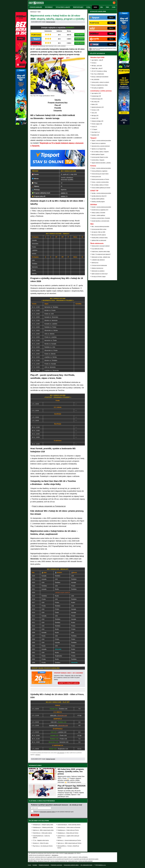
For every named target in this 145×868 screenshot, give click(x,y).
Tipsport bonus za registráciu (99, 143)
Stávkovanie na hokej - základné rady (101, 257)
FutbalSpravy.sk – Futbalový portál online (43, 827)
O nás (29, 865)
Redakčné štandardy (44, 865)
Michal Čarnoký (51, 22)
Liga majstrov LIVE (96, 93)
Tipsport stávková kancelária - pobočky (101, 163)
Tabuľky (58, 100)
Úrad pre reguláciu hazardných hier (59, 861)
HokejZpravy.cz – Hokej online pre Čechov (68, 833)
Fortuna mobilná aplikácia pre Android (101, 188)
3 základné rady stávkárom (98, 260)
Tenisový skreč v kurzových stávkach (101, 246)
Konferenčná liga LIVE (97, 99)
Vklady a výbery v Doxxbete (98, 213)
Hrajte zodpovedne (61, 753)
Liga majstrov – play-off (97, 60)
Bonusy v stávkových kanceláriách (100, 77)
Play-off (58, 105)
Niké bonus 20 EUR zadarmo (99, 235)
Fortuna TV (94, 127)
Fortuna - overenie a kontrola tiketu (100, 182)
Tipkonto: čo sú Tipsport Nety (99, 149)
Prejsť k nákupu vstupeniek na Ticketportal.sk (49, 506)
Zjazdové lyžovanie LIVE (98, 107)
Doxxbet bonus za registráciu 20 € (100, 210)
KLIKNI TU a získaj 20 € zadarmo (69, 683)
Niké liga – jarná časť (97, 66)
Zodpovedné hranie (73, 861)
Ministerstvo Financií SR (44, 861)
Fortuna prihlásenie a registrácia (99, 171)
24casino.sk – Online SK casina (41, 843)
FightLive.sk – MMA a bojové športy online (43, 830)
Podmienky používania (56, 865)
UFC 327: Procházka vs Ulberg (99, 71)
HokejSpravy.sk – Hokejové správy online (43, 825)
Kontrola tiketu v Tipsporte (98, 160)
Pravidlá (58, 108)
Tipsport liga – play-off (97, 68)
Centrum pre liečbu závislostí (85, 861)
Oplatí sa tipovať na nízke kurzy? (100, 274)
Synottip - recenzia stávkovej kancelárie (101, 193)
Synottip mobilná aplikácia (98, 199)
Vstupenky (58, 111)
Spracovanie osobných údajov (71, 865)
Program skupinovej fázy (58, 103)
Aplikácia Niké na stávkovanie (99, 240)
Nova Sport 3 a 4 (96, 132)
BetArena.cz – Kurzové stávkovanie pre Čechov (69, 840)
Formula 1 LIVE (95, 110)
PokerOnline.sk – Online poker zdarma (42, 833)
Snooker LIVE (95, 118)
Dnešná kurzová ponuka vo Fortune (100, 179)
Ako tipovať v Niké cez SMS (98, 232)
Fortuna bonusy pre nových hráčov (100, 174)
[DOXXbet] (21, 67)
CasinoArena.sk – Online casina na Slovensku (69, 827)
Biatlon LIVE (95, 104)
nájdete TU (64, 193)
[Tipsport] (124, 67)
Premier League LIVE (97, 124)
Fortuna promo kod (96, 177)
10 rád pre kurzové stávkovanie (99, 265)
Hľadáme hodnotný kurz (97, 268)
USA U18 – (58, 715)
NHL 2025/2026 (95, 79)
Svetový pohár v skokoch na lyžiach (100, 82)
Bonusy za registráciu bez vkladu (100, 85)
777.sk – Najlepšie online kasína (41, 840)
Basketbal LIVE (95, 135)
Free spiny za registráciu (98, 88)
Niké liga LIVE (95, 116)
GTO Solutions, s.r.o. (101, 865)
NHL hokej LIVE (95, 102)
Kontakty (35, 865)
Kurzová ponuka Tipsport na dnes (100, 157)
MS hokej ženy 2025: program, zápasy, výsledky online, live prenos (71, 771)
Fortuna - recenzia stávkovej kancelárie (101, 168)
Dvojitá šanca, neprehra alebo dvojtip (101, 252)
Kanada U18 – (58, 725)
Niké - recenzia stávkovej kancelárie (100, 226)
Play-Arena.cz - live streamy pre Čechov (43, 846)
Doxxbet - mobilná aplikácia (98, 215)
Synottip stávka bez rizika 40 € (99, 196)
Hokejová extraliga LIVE (97, 121)
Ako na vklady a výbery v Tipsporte (100, 152)
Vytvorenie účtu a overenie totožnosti (101, 146)
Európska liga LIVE (96, 96)
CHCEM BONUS (80, 35)
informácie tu (38, 755)
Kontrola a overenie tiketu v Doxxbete (101, 218)
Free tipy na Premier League (98, 277)
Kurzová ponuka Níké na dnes (99, 229)
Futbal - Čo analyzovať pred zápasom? (101, 254)
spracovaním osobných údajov (48, 812)
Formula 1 (94, 63)
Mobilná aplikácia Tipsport (98, 154)
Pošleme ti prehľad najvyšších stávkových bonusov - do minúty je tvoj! (57, 805)
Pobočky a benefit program (98, 202)
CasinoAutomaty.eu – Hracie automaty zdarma (69, 825)
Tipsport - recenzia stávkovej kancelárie (101, 141)
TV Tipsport (94, 129)
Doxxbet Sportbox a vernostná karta (100, 221)
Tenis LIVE (94, 113)
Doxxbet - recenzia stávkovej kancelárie (101, 207)
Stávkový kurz (95, 263)
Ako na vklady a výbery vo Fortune (100, 185)
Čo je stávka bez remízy (97, 249)
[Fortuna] (124, 124)
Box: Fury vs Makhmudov (98, 74)
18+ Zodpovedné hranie (86, 865)
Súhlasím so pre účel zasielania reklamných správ (54, 812)
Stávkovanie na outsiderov (98, 271)
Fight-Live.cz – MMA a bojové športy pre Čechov (69, 843)
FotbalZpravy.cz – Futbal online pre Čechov (68, 830)
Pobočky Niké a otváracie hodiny (100, 238)
